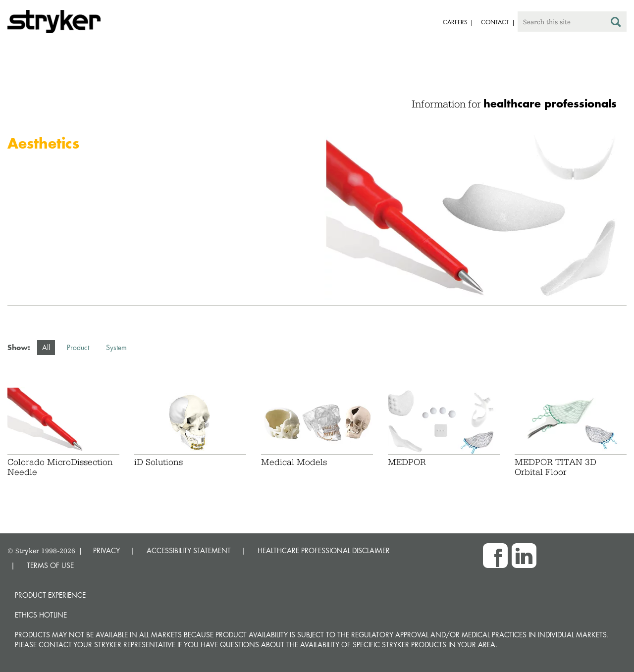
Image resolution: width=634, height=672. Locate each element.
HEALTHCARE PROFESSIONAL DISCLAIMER (324, 550)
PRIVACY (106, 550)
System (116, 347)
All (46, 347)
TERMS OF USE (50, 565)
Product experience (50, 595)
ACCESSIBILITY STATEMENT (189, 550)
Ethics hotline (41, 615)
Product (78, 347)
